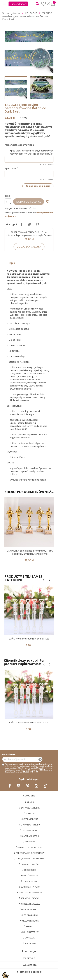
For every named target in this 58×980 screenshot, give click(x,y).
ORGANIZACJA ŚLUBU (30, 825)
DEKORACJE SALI (30, 881)
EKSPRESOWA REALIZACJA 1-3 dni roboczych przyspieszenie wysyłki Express (29, 234)
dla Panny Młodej (30, 830)
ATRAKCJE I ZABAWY (30, 898)
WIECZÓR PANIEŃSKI (30, 921)
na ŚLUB (30, 802)
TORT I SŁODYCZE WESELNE (30, 893)
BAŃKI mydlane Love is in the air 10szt (30, 639)
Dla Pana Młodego (30, 836)
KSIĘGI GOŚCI (30, 870)
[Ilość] (8, 202)
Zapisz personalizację (38, 186)
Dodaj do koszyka (29, 202)
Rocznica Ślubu (30, 915)
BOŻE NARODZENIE (30, 819)
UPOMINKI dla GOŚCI (30, 864)
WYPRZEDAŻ (30, 938)
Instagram (37, 786)
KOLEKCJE (30, 813)
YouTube (19, 786)
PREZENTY (30, 926)
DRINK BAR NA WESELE (30, 904)
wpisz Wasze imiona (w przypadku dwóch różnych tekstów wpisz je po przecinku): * (32, 152)
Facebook (10, 786)
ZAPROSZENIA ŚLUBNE (30, 808)
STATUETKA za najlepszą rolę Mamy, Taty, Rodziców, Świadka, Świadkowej (30, 552)
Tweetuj (29, 224)
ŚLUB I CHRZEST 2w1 (30, 932)
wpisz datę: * (11, 168)
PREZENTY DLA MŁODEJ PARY (30, 847)
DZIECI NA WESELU (30, 910)
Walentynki (30, 943)
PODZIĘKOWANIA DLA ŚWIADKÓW (30, 859)
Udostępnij (21, 224)
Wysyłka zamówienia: (16, 209)
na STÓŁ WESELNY (30, 876)
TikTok (46, 786)
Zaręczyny (30, 842)
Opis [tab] (12, 263)
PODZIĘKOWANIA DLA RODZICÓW (30, 853)
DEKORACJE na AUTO (30, 887)
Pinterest (37, 224)
